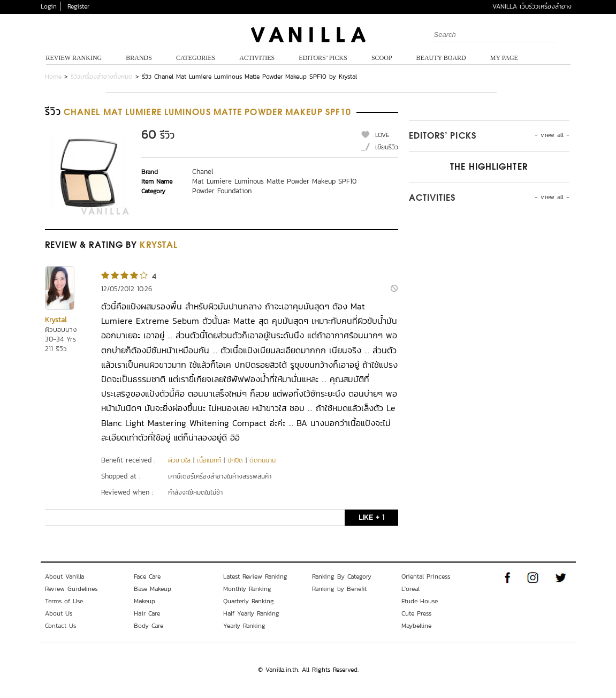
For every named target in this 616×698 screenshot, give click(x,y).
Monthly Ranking (247, 589)
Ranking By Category (342, 576)
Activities (257, 58)
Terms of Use (64, 601)
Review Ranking (74, 58)
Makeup (145, 601)
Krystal (56, 320)
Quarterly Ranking (249, 601)
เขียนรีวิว (387, 147)
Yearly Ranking (244, 626)
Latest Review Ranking (255, 576)
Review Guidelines (71, 589)
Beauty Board (441, 58)
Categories (196, 58)
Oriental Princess (426, 576)
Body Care (149, 626)
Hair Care (147, 613)
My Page (504, 58)
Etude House (420, 601)
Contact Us (60, 626)
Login (49, 6)
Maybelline (416, 626)
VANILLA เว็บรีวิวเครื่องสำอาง (532, 6)
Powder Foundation (222, 191)
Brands (139, 58)
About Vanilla (64, 576)
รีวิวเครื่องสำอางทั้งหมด (102, 77)
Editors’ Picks (323, 58)
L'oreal (410, 589)
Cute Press (416, 613)
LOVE (382, 135)
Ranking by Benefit (339, 589)
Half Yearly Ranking (251, 613)
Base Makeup (153, 589)
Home (53, 77)
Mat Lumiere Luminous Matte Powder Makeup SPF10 (274, 181)
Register (78, 6)
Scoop (382, 58)
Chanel (203, 172)
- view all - (552, 135)
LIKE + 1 (371, 517)
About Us (59, 613)
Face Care (147, 576)
